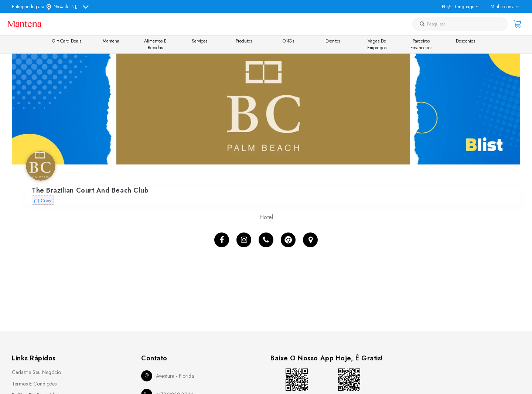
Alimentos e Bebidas (155, 44)
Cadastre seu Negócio (36, 372)
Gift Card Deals (67, 41)
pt (458, 7)
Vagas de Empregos (377, 44)
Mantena (111, 41)
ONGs (288, 41)
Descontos (465, 41)
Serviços (199, 41)
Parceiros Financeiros (421, 44)
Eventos (333, 41)
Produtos (244, 41)
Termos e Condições (34, 384)
